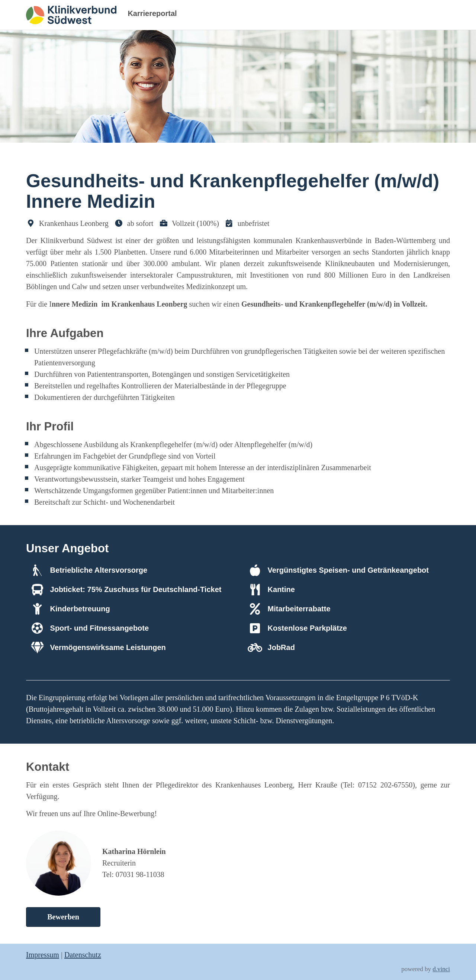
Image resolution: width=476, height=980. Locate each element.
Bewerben (63, 917)
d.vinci (441, 969)
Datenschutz (83, 955)
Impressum (43, 955)
